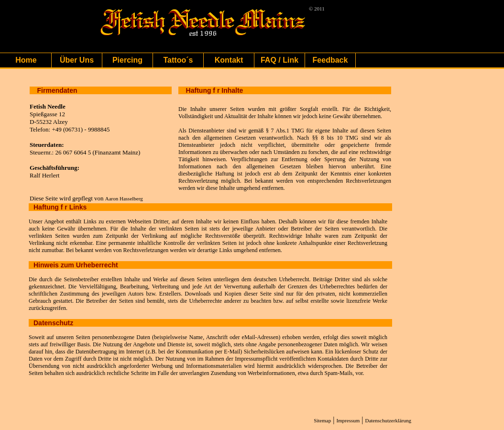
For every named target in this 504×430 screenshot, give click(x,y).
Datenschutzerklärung (388, 420)
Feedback (330, 60)
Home (26, 60)
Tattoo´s (178, 60)
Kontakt (229, 60)
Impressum (348, 420)
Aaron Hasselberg (124, 198)
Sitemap (322, 420)
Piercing (127, 60)
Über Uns (77, 60)
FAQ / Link (279, 60)
